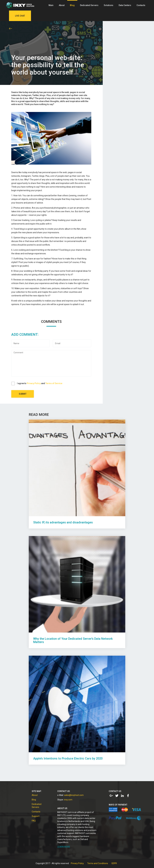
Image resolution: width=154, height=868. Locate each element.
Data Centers (125, 5)
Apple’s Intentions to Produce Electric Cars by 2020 (68, 758)
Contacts (141, 5)
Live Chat (20, 16)
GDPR (114, 863)
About (62, 5)
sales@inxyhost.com (74, 795)
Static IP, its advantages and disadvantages (63, 522)
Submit (23, 394)
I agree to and (40, 383)
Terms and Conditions (98, 863)
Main (51, 5)
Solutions (109, 5)
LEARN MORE (64, 847)
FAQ (34, 821)
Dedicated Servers (89, 5)
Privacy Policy (34, 383)
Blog (72, 5)
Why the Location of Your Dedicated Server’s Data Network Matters (73, 640)
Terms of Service (54, 383)
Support (36, 816)
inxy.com (68, 800)
